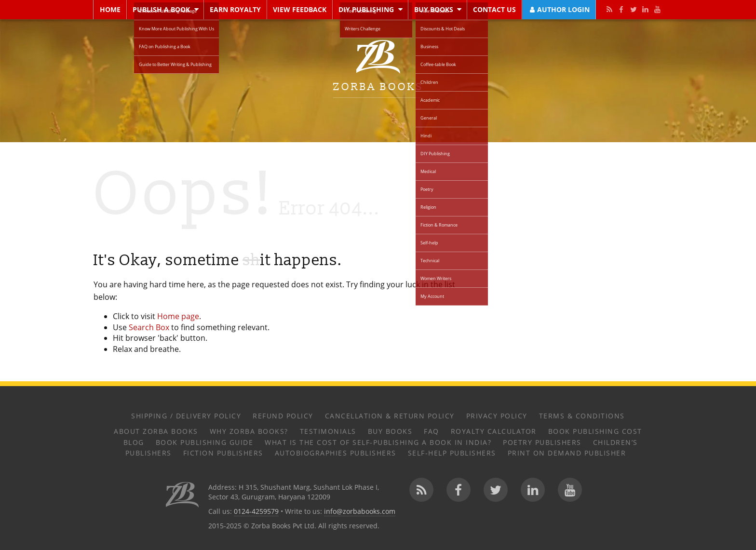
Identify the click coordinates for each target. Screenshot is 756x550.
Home (110, 9)
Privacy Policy (497, 416)
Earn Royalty (235, 9)
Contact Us (494, 9)
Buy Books (434, 9)
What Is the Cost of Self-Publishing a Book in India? (378, 442)
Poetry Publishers (542, 442)
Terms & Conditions (582, 416)
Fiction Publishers (223, 453)
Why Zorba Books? (249, 431)
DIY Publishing (366, 9)
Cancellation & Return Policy (390, 416)
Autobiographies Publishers (336, 453)
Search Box (149, 327)
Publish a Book (161, 9)
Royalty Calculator (494, 431)
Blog (134, 442)
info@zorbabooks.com (360, 511)
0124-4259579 (256, 511)
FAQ (432, 431)
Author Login (559, 9)
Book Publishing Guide (205, 442)
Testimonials (328, 431)
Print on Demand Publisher (567, 453)
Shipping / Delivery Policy (186, 416)
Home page (178, 316)
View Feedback (300, 9)
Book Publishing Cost (595, 431)
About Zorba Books (156, 431)
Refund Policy (283, 416)
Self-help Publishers (452, 453)
